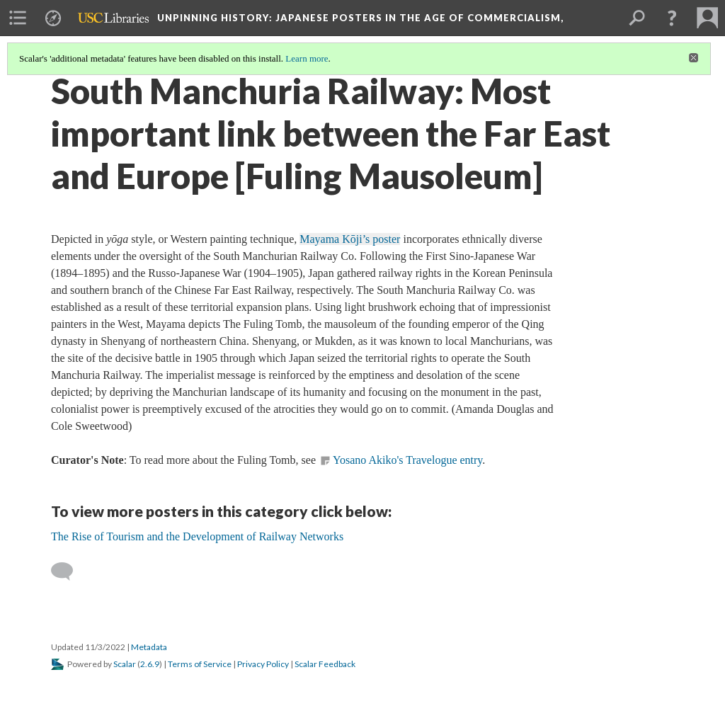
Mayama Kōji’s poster (350, 239)
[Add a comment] (68, 571)
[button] (672, 18)
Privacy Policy (263, 664)
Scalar (125, 664)
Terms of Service (200, 664)
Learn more (307, 58)
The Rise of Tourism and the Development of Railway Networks (197, 536)
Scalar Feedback (325, 664)
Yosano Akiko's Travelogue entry (407, 460)
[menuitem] (18, 18)
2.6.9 (150, 664)
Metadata (149, 647)
